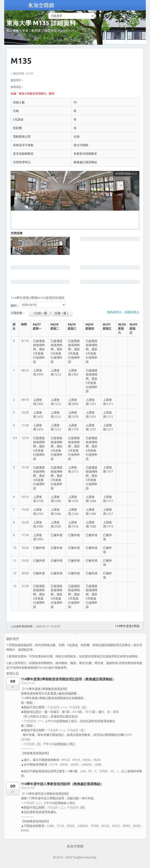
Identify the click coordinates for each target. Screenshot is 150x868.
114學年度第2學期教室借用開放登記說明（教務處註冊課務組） (68, 679)
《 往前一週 (39, 313)
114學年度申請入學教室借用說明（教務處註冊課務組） (62, 784)
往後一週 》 (62, 313)
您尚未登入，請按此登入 (123, 312)
